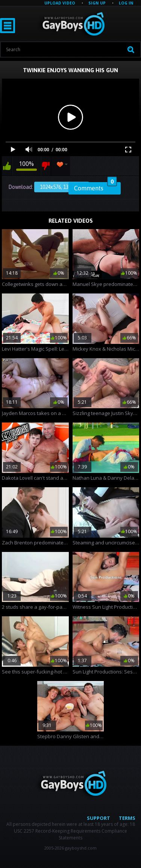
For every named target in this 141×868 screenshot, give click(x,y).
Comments (96, 187)
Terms (127, 818)
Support (99, 818)
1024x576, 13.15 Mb (62, 187)
